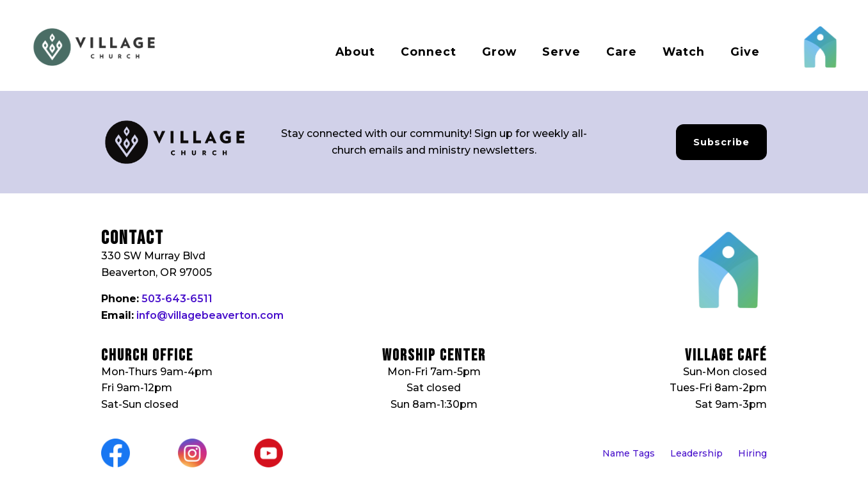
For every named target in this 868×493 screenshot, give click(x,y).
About (355, 52)
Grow (499, 52)
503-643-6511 (177, 299)
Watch (684, 52)
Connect (429, 52)
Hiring (752, 453)
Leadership (696, 453)
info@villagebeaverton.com (210, 315)
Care (622, 52)
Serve (561, 52)
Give (745, 52)
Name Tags (629, 453)
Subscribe (721, 142)
